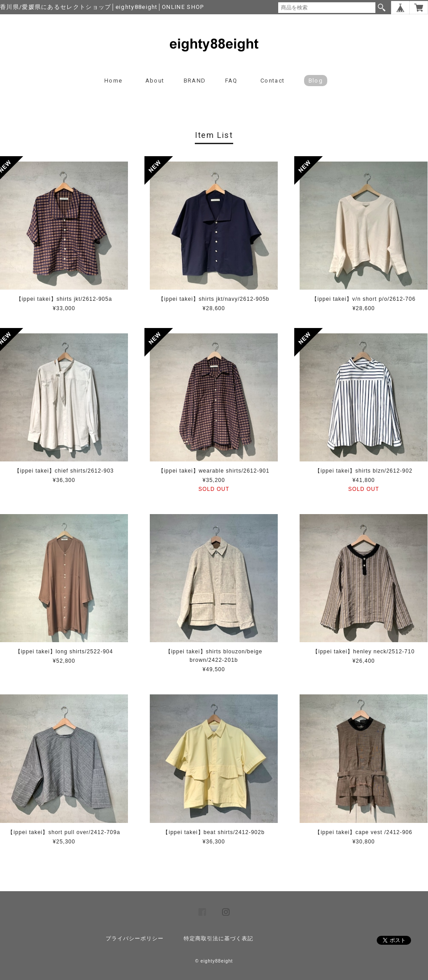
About (155, 81)
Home (113, 81)
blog (316, 81)
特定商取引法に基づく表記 (218, 938)
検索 (382, 8)
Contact (272, 81)
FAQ (231, 81)
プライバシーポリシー (135, 938)
